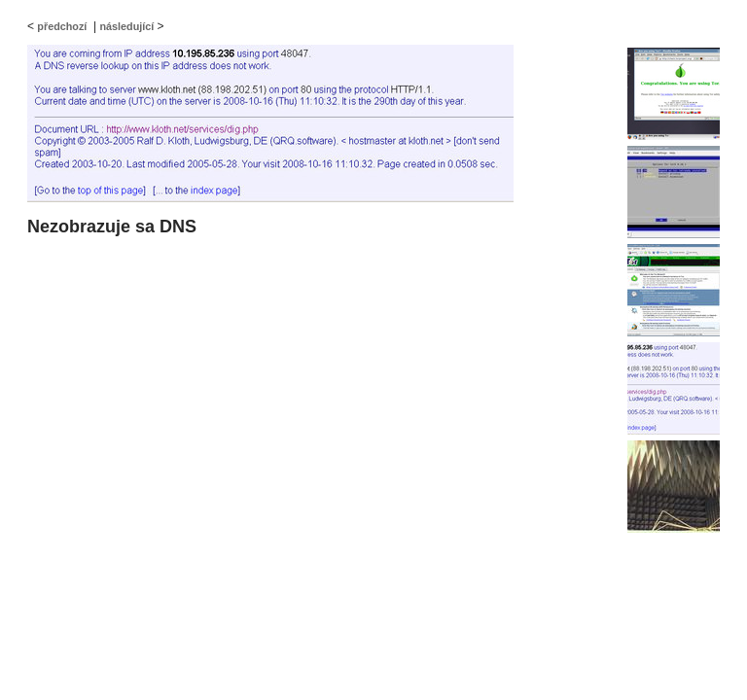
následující (126, 26)
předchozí (62, 26)
